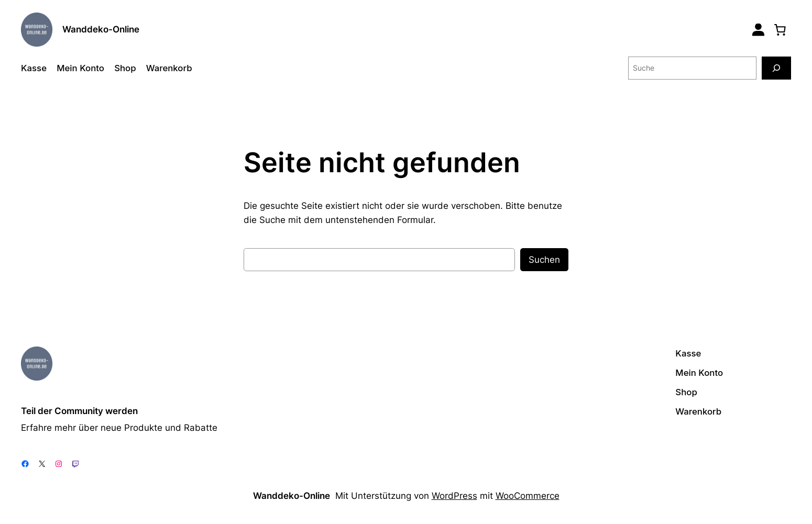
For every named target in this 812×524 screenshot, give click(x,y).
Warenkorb (169, 68)
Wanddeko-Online (101, 29)
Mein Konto (80, 68)
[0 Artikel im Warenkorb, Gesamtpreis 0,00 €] (780, 29)
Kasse (34, 68)
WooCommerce (528, 496)
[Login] (758, 30)
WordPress (454, 496)
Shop (125, 68)
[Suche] (776, 68)
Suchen (544, 260)
